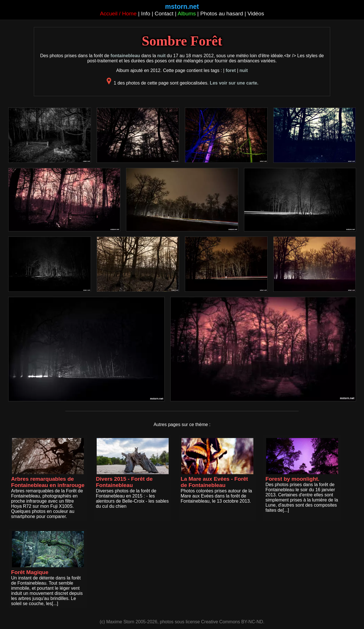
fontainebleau (125, 56)
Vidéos (256, 14)
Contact (164, 14)
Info (146, 14)
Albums (187, 14)
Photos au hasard (222, 14)
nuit (161, 56)
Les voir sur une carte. (234, 83)
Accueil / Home (118, 14)
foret (231, 70)
